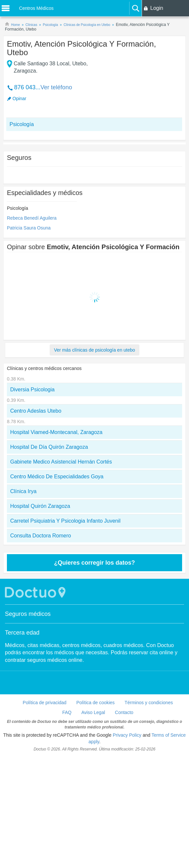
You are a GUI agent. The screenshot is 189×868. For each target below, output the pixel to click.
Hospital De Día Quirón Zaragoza (49, 447)
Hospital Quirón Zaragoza (40, 506)
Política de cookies (95, 703)
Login (157, 8)
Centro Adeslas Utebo (36, 411)
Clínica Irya (23, 491)
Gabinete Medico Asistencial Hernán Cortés (61, 462)
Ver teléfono (56, 87)
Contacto (124, 712)
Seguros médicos (28, 614)
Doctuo (36, 592)
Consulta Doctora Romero (41, 536)
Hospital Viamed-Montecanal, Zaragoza (56, 432)
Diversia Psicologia (32, 390)
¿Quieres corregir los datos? (94, 563)
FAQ (67, 712)
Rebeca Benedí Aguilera (32, 218)
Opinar (19, 98)
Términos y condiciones (149, 703)
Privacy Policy (127, 735)
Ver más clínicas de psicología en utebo (94, 350)
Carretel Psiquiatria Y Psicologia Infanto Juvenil (65, 521)
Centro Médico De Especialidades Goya (57, 477)
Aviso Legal (93, 712)
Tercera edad (22, 633)
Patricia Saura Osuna (29, 228)
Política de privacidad (45, 703)
